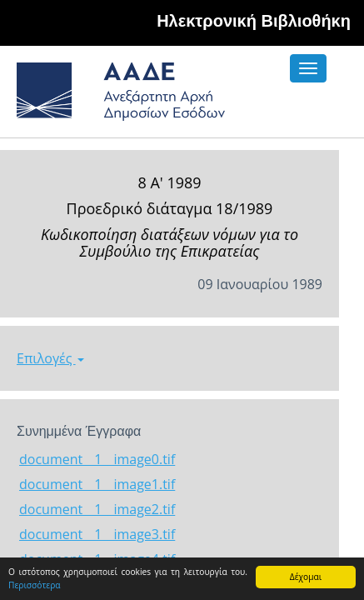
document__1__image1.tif (97, 484)
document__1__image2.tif (97, 509)
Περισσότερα (35, 585)
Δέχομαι (306, 577)
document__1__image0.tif (97, 459)
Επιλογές (50, 358)
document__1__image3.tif (97, 534)
